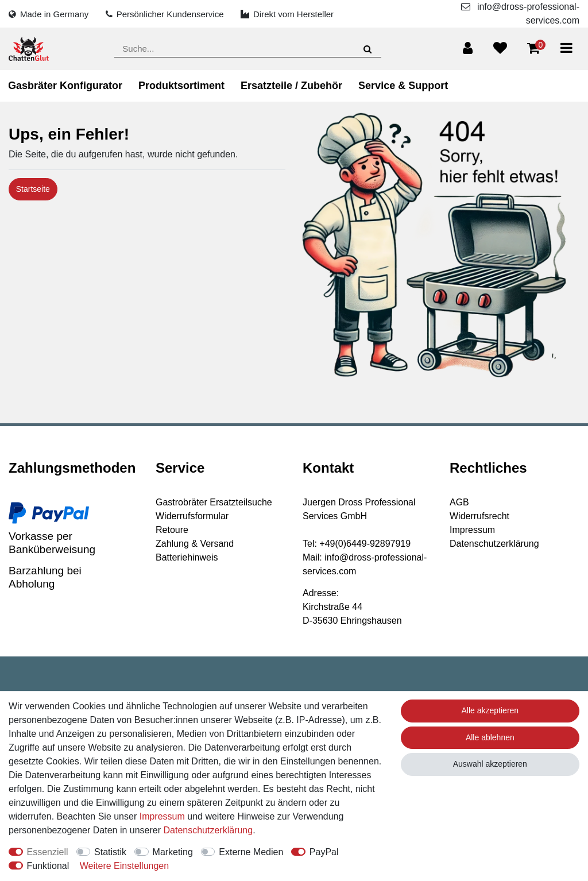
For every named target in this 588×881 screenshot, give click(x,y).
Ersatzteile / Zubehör (291, 86)
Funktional (48, 866)
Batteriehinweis (187, 557)
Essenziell (48, 852)
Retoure (172, 530)
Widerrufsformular (192, 516)
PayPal (324, 852)
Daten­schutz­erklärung (208, 830)
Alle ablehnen (490, 737)
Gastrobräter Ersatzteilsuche (214, 502)
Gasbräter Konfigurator (65, 86)
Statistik (110, 852)
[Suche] (367, 49)
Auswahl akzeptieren (490, 764)
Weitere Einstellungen (124, 866)
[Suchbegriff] (247, 49)
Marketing (173, 852)
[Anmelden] (468, 48)
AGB (459, 502)
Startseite (33, 189)
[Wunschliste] (500, 48)
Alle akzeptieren (490, 710)
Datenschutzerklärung (494, 544)
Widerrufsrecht (479, 516)
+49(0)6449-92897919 (365, 544)
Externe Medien (251, 852)
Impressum (472, 530)
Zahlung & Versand (195, 544)
